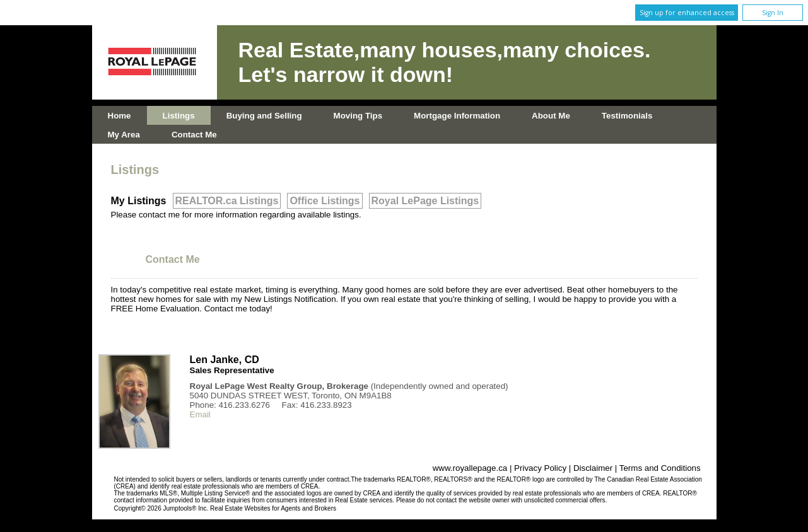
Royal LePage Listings (425, 201)
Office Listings (325, 201)
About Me (551, 116)
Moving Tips (358, 116)
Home (120, 116)
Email (200, 414)
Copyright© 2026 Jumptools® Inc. (161, 508)
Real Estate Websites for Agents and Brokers (273, 508)
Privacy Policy (540, 468)
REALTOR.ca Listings (227, 201)
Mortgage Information (457, 116)
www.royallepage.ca (470, 468)
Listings (179, 116)
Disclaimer (593, 468)
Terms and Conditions (660, 468)
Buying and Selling (264, 116)
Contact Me (194, 135)
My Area (124, 135)
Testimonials (627, 116)
